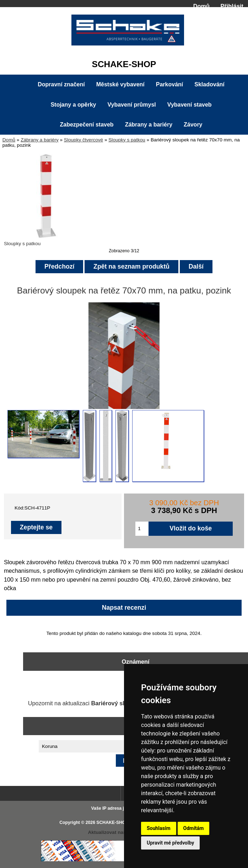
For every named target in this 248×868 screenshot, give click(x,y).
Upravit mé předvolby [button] (170, 843)
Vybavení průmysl (131, 105)
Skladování (209, 84)
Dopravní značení (61, 84)
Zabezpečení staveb (87, 125)
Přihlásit (232, 6)
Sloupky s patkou (127, 140)
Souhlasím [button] (159, 828)
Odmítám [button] (194, 828)
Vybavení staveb (190, 105)
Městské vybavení (120, 84)
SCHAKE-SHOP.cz (115, 823)
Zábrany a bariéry (40, 140)
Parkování (169, 84)
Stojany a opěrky (73, 105)
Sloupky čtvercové (83, 140)
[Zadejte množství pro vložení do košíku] (142, 529)
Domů (201, 6)
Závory (193, 125)
